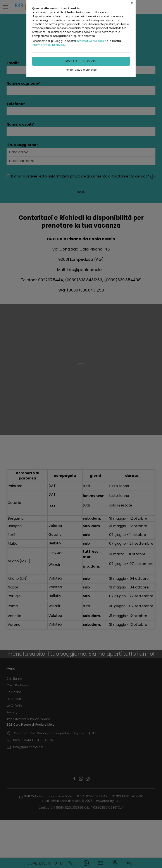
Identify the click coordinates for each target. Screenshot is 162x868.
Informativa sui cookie (91, 41)
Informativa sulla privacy (49, 45)
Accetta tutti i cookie (81, 61)
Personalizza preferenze (81, 70)
